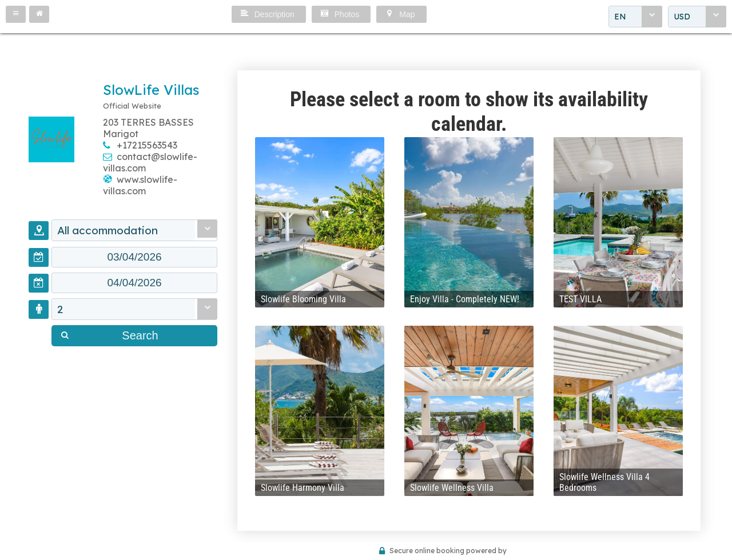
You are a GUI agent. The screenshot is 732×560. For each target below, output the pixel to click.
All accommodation (108, 230)
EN (620, 17)
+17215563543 (147, 145)
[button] (16, 14)
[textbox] (134, 257)
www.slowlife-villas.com (140, 185)
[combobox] (635, 17)
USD (682, 17)
